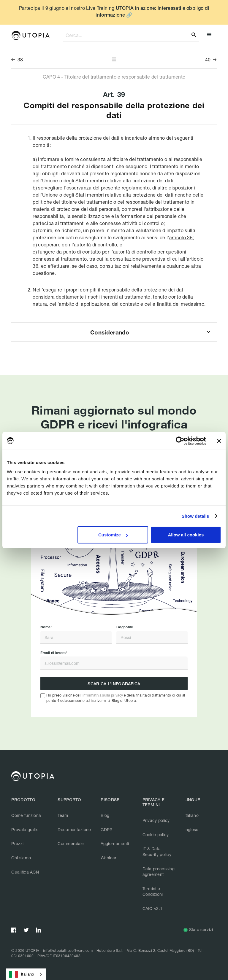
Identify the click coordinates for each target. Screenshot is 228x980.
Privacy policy (156, 820)
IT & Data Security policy (157, 851)
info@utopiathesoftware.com (68, 950)
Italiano (191, 815)
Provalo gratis (25, 830)
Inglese (191, 830)
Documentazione (74, 830)
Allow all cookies (186, 535)
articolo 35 (181, 237)
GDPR (107, 830)
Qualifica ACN (25, 872)
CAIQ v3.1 (153, 908)
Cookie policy (156, 835)
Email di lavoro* (54, 653)
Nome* (46, 627)
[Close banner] (219, 441)
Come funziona (26, 815)
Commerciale (71, 843)
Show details (195, 516)
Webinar (109, 858)
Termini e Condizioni (153, 891)
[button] (209, 35)
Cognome (125, 627)
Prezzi (17, 843)
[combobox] (26, 974)
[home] (30, 35)
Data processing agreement (159, 872)
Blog (105, 815)
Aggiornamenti (115, 843)
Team (63, 815)
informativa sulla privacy (103, 695)
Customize (113, 535)
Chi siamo (21, 858)
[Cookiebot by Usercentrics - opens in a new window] (180, 441)
